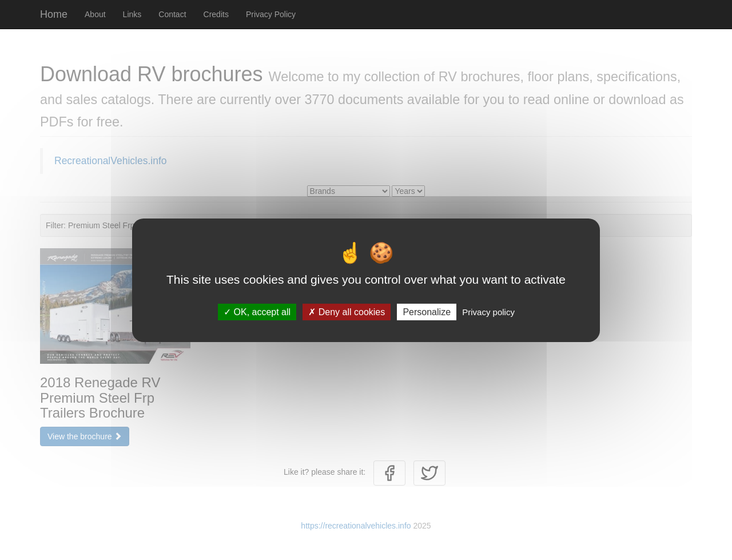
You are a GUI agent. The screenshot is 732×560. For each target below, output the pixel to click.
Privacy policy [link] (488, 311)
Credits (216, 14)
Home (54, 14)
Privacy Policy (271, 14)
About (95, 14)
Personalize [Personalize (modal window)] (427, 311)
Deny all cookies (347, 311)
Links (132, 14)
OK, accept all (257, 311)
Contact (172, 14)
